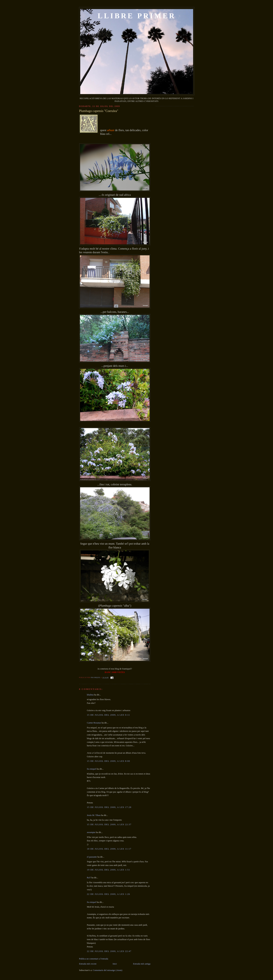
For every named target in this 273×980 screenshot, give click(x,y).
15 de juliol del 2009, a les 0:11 (108, 715)
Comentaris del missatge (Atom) (108, 970)
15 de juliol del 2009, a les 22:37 (109, 824)
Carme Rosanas (94, 723)
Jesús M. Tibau (94, 815)
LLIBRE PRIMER (137, 16)
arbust (111, 130)
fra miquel (96, 678)
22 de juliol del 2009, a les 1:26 (108, 894)
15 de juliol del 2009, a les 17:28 (109, 807)
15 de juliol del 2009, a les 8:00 (108, 761)
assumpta (91, 832)
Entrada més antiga (142, 964)
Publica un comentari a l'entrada (94, 959)
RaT (89, 878)
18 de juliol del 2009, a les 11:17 (109, 849)
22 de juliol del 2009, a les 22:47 (109, 951)
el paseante (92, 857)
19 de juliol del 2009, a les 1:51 (108, 870)
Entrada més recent (88, 964)
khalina (90, 695)
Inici (115, 964)
